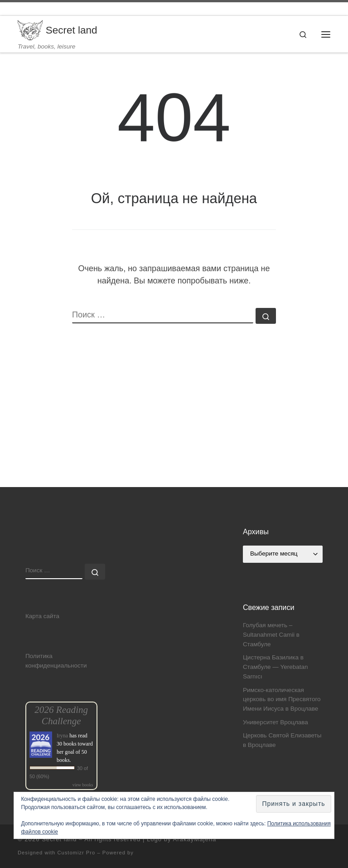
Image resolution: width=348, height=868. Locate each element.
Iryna (62, 736)
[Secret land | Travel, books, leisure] (30, 30)
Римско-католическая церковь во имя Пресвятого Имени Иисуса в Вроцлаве (282, 700)
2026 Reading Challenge (61, 715)
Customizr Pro (76, 853)
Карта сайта (42, 616)
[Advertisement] (174, 424)
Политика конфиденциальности (56, 661)
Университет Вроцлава (275, 722)
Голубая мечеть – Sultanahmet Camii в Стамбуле (271, 635)
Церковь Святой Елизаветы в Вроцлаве (282, 740)
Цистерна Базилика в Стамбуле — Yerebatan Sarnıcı (275, 667)
